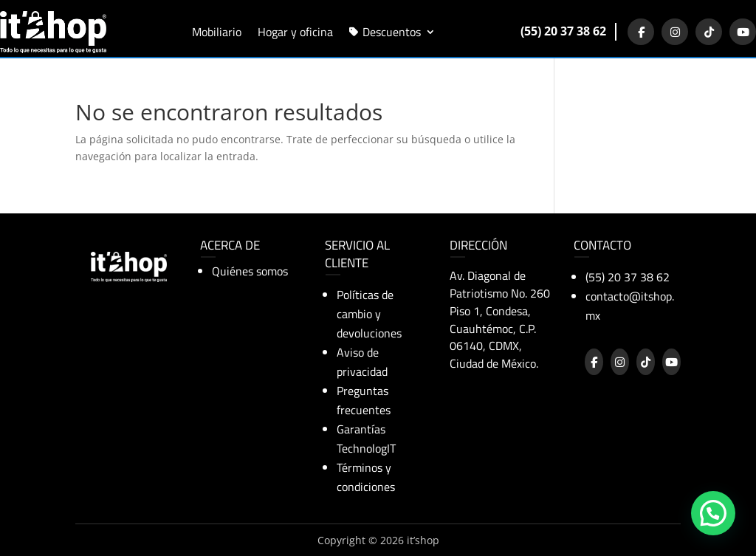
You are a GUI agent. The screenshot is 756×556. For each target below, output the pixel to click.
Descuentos (392, 30)
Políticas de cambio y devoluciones (369, 314)
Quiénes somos (250, 271)
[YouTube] (743, 32)
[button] (713, 514)
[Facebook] (641, 32)
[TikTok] (709, 32)
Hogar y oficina (295, 30)
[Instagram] (675, 32)
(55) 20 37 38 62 (563, 31)
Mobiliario (217, 30)
